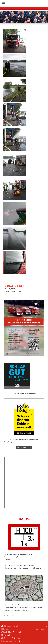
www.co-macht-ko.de (24, 448)
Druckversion (9, 626)
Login (44, 626)
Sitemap (5, 629)
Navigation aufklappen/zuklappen (24, 3)
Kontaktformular (9, 641)
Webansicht (41, 629)
